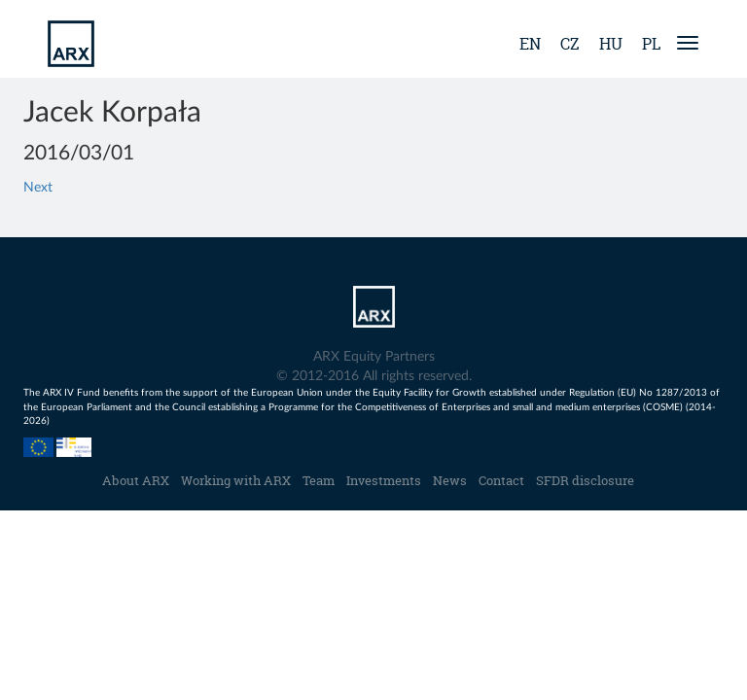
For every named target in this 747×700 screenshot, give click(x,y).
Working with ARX (236, 480)
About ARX (136, 480)
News (450, 480)
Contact (501, 480)
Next (38, 188)
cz (570, 44)
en (530, 44)
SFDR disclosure (585, 480)
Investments (384, 480)
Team (319, 480)
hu (611, 44)
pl (651, 44)
